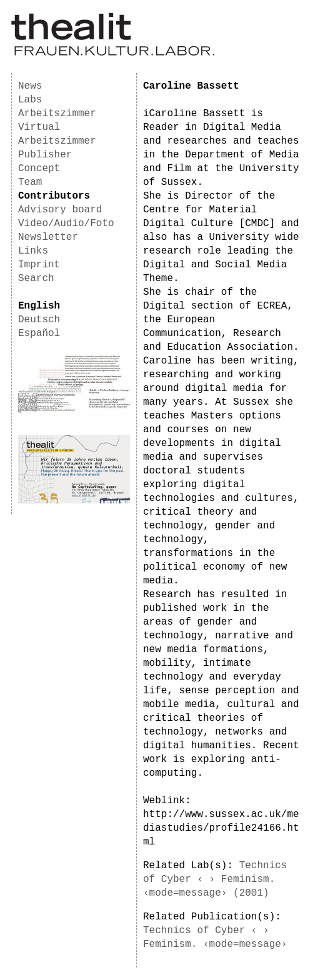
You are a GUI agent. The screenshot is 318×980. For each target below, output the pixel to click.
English (39, 306)
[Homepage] (113, 54)
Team (30, 182)
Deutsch (39, 320)
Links (33, 251)
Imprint (39, 265)
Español (39, 334)
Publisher (45, 155)
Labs (30, 100)
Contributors (54, 196)
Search (36, 279)
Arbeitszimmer (57, 114)
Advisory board (60, 210)
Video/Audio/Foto (66, 224)
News (30, 86)
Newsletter (48, 237)
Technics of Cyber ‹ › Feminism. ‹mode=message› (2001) (215, 879)
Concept (39, 169)
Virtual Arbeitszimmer (57, 134)
